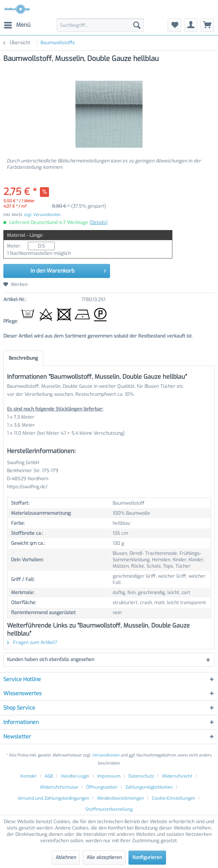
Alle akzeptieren (104, 857)
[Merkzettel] (174, 25)
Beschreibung (23, 358)
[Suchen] (137, 25)
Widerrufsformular (59, 787)
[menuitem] (17, 25)
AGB (49, 776)
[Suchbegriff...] (100, 25)
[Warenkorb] (207, 25)
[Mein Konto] (191, 25)
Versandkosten (106, 755)
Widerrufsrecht (177, 776)
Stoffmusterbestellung (109, 809)
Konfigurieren (147, 857)
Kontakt (29, 776)
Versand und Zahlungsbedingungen (53, 798)
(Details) (99, 223)
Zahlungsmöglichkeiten (149, 787)
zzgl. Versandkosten (42, 215)
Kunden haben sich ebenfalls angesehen (51, 660)
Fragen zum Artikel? (32, 642)
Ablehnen (66, 857)
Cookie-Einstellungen (174, 798)
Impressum (109, 776)
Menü (17, 24)
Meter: (14, 246)
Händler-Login (75, 776)
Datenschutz (141, 776)
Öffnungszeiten (102, 787)
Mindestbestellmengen (121, 798)
